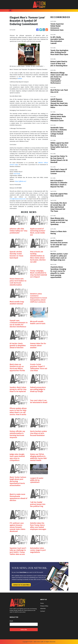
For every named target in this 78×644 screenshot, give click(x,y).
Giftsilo (20, 79)
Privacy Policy (44, 606)
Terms (42, 603)
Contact (43, 611)
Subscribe (24, 630)
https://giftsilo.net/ (21, 181)
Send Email (17, 174)
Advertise (43, 609)
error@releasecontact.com (18, 199)
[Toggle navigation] (10, 10)
